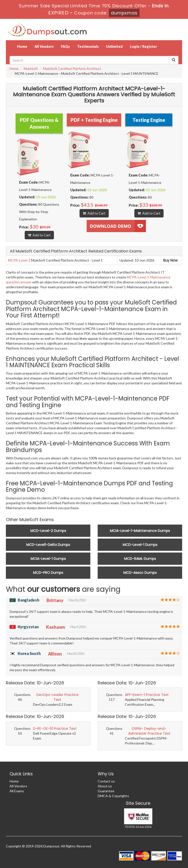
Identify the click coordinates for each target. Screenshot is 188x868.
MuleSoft (31, 69)
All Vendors (44, 46)
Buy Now (170, 260)
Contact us (106, 781)
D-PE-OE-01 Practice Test (55, 729)
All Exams (17, 791)
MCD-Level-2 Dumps (48, 531)
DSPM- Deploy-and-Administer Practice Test (149, 731)
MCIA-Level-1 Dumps (48, 559)
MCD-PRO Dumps (48, 573)
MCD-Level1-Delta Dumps (48, 545)
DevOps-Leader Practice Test (58, 697)
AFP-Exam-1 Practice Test (147, 695)
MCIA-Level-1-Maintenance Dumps (140, 531)
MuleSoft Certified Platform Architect (72, 69)
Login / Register (143, 46)
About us (105, 786)
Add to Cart (39, 235)
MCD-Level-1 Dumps (140, 545)
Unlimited (114, 46)
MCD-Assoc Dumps (140, 573)
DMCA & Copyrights (113, 796)
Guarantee (106, 791)
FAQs (65, 46)
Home (22, 46)
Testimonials (88, 46)
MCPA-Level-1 (19, 260)
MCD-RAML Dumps (140, 559)
